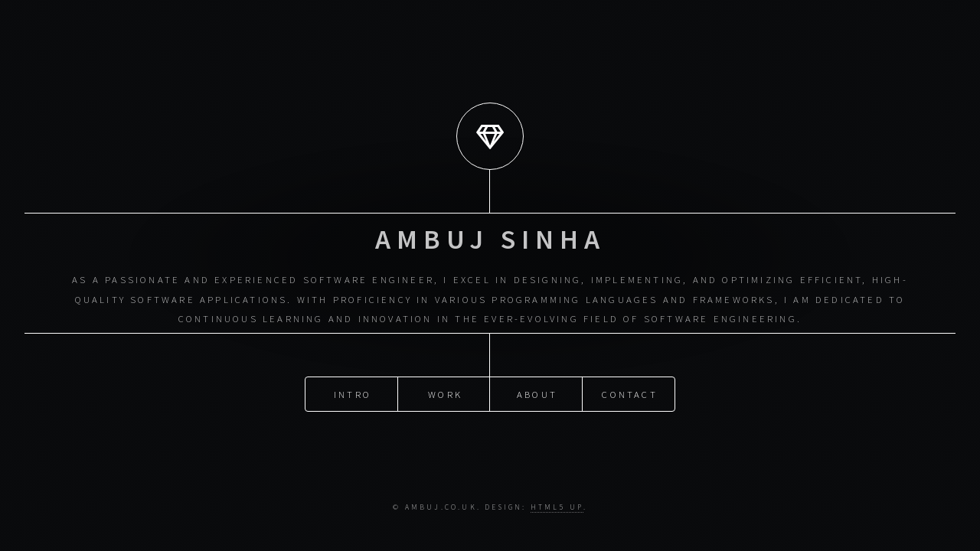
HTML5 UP (557, 507)
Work (445, 372)
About (537, 372)
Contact (629, 372)
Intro (353, 372)
